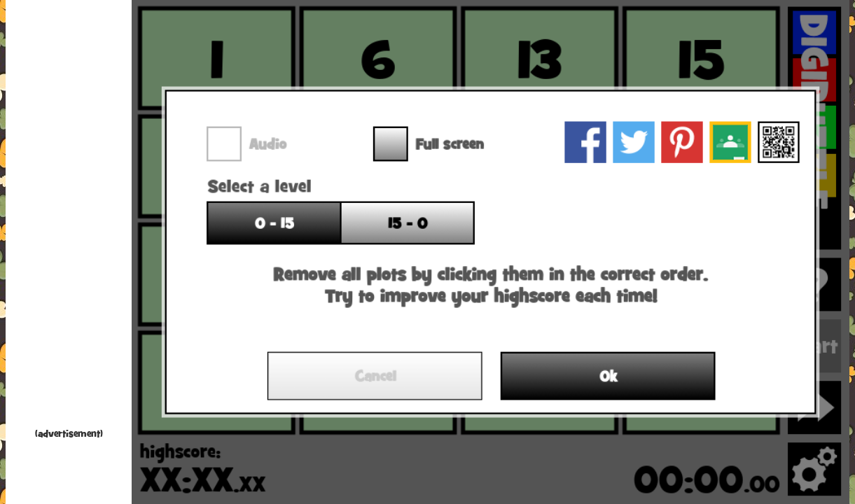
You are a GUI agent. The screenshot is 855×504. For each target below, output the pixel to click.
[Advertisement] (69, 217)
